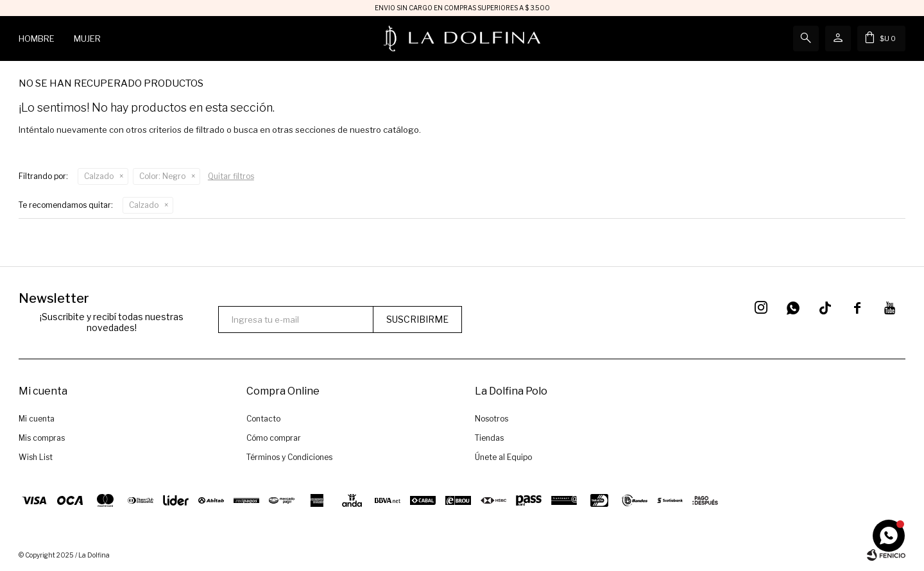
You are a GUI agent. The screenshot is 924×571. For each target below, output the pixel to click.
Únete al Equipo (503, 457)
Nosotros (492, 419)
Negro (162, 176)
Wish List (36, 457)
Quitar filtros (231, 176)
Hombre (37, 38)
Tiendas (489, 438)
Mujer (87, 38)
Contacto (263, 419)
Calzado (99, 176)
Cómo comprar (274, 438)
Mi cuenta (37, 419)
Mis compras (42, 438)
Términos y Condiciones (289, 457)
